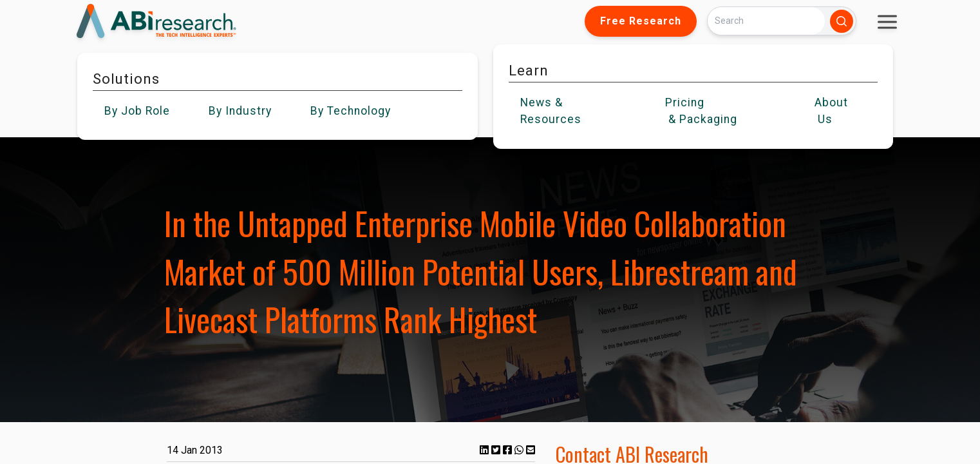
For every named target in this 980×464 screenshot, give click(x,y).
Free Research (641, 21)
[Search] (766, 21)
